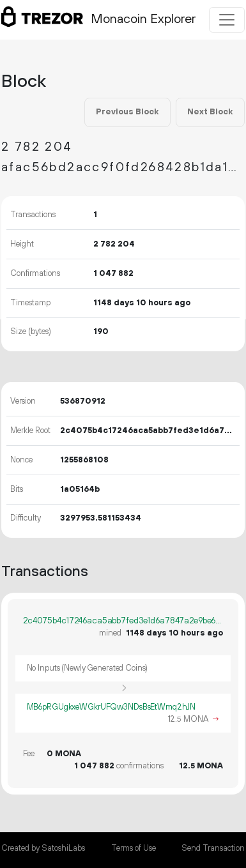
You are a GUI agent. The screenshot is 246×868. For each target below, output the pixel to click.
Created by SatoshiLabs (43, 848)
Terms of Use (134, 848)
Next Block (210, 112)
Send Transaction (213, 848)
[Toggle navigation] (227, 20)
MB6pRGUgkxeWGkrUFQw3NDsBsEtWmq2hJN (111, 707)
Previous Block (127, 112)
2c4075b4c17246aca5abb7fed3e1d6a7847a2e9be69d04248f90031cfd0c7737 (123, 621)
